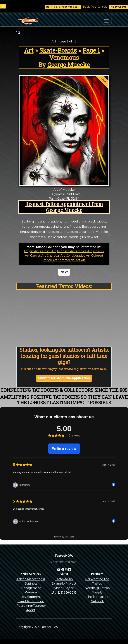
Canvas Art (38, 256)
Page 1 (91, 50)
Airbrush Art (66, 251)
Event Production (31, 601)
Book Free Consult (98, 7)
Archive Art (84, 251)
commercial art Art (72, 260)
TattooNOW (64, 579)
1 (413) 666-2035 (64, 592)
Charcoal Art (56, 256)
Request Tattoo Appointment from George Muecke (64, 207)
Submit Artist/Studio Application (64, 378)
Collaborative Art (78, 256)
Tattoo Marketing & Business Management (31, 584)
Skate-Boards (58, 50)
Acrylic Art (31, 251)
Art (29, 50)
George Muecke (69, 65)
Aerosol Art (48, 251)
